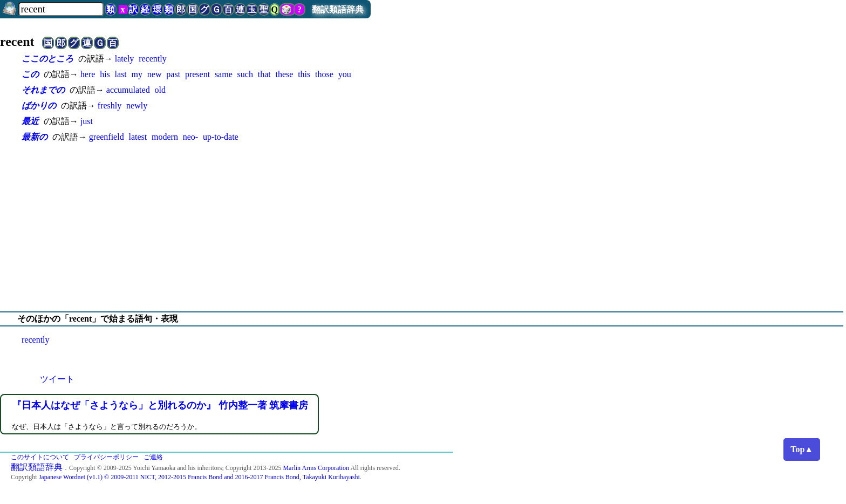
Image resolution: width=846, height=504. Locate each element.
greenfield (107, 137)
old (160, 90)
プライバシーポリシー (106, 457)
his (105, 74)
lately (125, 59)
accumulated (128, 90)
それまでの (43, 90)
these (284, 74)
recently (153, 59)
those (324, 74)
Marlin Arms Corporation (316, 468)
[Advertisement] (423, 227)
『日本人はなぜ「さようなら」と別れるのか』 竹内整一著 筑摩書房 (160, 405)
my (137, 74)
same (224, 74)
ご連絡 (153, 457)
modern (165, 137)
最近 (30, 121)
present (197, 74)
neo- (190, 137)
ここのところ (47, 59)
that (264, 74)
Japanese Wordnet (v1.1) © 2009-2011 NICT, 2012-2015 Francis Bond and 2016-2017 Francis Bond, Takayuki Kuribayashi (199, 477)
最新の (35, 137)
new (155, 74)
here (88, 74)
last (121, 74)
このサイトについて (40, 457)
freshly (110, 105)
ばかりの (39, 105)
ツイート (57, 379)
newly (137, 105)
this (304, 74)
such (245, 74)
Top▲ (802, 449)
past (173, 74)
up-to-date (221, 137)
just (87, 121)
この (30, 74)
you (345, 74)
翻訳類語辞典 (338, 9)
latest (138, 137)
